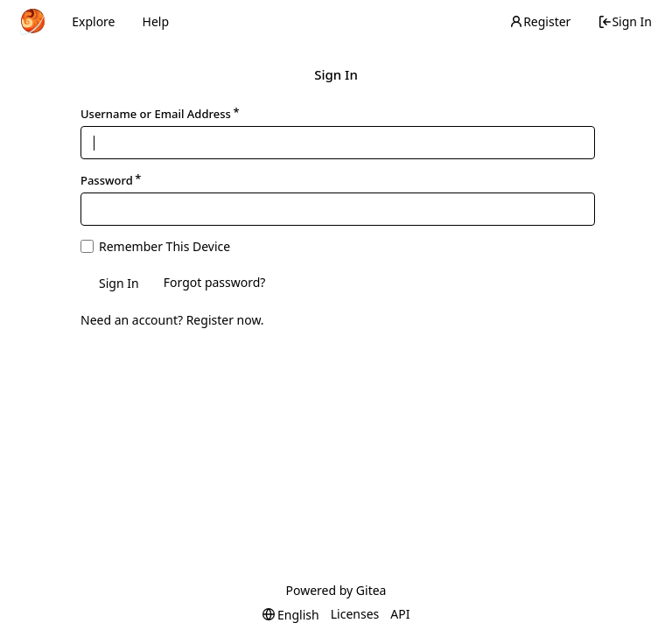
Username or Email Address (156, 114)
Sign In (625, 21)
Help (156, 21)
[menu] (291, 615)
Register (540, 21)
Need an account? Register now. (172, 320)
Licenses (355, 614)
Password (107, 180)
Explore (93, 21)
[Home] (32, 22)
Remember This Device (164, 246)
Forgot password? (215, 282)
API (400, 614)
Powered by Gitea (336, 590)
